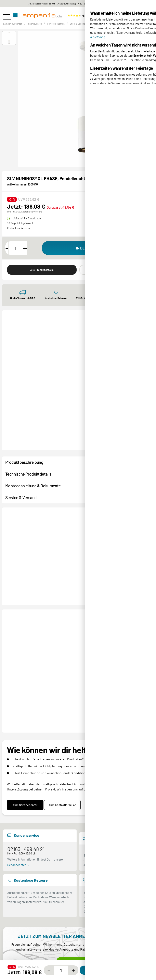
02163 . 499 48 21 (26, 754)
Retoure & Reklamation (96, 925)
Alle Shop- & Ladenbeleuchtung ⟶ (125, 329)
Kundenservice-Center (18, 953)
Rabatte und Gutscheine (19, 968)
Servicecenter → (18, 770)
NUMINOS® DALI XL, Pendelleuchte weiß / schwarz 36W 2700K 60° (29, 614)
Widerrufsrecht (91, 968)
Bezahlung (88, 910)
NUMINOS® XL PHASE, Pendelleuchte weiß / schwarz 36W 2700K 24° (131, 614)
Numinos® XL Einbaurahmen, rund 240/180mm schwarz (29, 402)
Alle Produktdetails (42, 275)
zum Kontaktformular (65, 710)
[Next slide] (147, 380)
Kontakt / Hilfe (19, 510)
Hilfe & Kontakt (13, 933)
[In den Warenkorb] (96, 253)
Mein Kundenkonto (93, 933)
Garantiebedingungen (95, 961)
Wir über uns (11, 910)
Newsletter (10, 961)
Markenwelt (11, 925)
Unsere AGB (89, 976)
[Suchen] (118, 16)
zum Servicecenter (25, 710)
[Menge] (21, 253)
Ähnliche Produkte (114, 275)
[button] (9, 43)
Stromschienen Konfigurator (22, 976)
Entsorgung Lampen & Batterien (102, 953)
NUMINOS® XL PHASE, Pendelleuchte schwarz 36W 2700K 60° (81, 614)
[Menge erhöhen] (32, 253)
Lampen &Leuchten (15, 29)
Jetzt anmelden (78, 867)
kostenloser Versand (31, 216)
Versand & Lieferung (94, 918)
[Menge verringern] (9, 253)
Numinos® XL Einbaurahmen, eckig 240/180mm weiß (79, 402)
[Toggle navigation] (7, 15)
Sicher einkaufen (14, 918)
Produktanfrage (54, 510)
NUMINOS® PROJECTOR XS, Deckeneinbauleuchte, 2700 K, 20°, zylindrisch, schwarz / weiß (130, 402)
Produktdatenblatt (140, 210)
